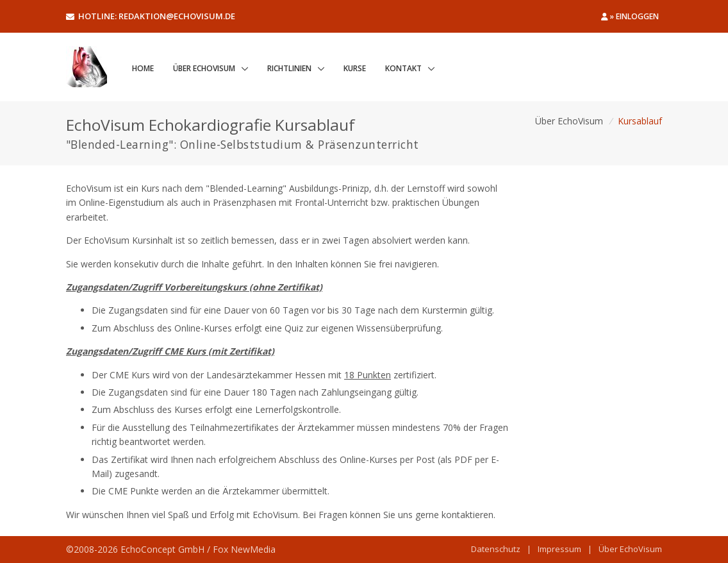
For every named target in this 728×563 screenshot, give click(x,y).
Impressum (559, 549)
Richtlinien (289, 68)
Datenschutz (496, 549)
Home (143, 68)
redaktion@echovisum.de (177, 16)
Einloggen (637, 16)
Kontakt (403, 68)
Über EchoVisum (204, 68)
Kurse (355, 68)
